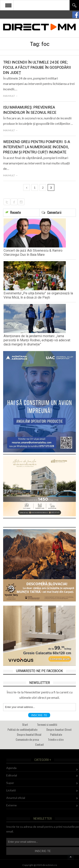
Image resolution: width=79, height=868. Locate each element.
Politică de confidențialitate (22, 729)
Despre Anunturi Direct (59, 729)
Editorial (12, 775)
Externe (11, 805)
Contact (39, 744)
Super (10, 783)
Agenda (11, 768)
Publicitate (56, 734)
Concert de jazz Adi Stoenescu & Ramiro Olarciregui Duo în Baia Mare (33, 253)
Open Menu (8, 5)
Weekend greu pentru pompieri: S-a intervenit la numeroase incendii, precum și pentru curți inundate (37, 147)
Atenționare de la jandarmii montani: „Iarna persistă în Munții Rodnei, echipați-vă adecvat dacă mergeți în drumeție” (37, 340)
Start (25, 724)
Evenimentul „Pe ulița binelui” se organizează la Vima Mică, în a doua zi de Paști (38, 295)
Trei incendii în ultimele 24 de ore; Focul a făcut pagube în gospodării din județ (37, 67)
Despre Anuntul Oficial (29, 734)
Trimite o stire (56, 739)
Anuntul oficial (16, 798)
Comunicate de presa (27, 739)
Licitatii (11, 790)
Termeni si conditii (47, 724)
